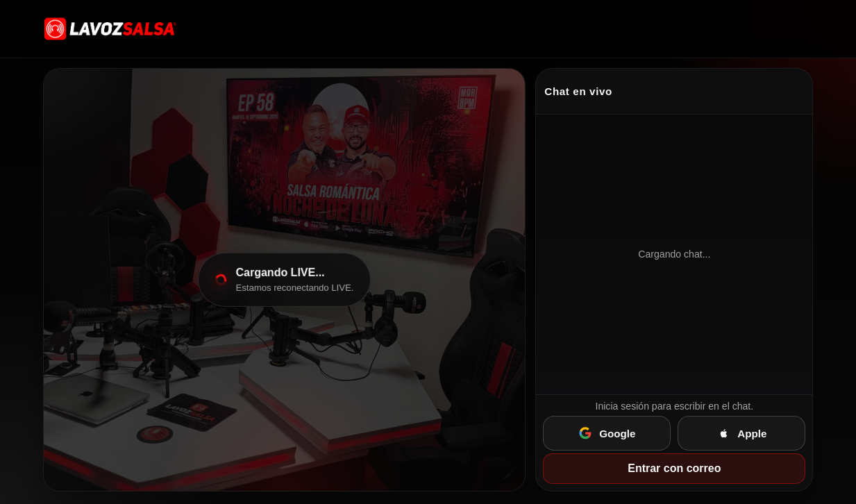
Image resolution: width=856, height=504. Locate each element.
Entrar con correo (674, 468)
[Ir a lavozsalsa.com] (110, 28)
